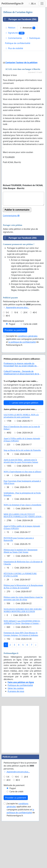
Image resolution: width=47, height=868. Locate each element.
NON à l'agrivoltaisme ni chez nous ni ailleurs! (22, 519)
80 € (8, 363)
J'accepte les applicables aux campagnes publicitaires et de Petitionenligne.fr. (25, 387)
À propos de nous (16, 738)
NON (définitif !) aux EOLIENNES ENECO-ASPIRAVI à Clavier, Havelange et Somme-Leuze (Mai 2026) (22, 670)
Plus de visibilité (14, 48)
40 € (35, 359)
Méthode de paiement (13, 368)
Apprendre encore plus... (16, 354)
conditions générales (28, 383)
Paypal (12, 371)
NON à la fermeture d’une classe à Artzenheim (22, 552)
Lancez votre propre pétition (23, 450)
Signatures (15, 33)
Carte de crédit (30, 371)
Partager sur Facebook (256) (20, 19)
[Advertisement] (23, 80)
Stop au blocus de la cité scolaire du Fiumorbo (22, 497)
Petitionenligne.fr (13, 3)
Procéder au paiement (15, 377)
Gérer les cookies (16, 735)
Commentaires (13, 38)
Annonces (27, 28)
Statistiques (33, 38)
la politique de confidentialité (22, 389)
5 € (7, 359)
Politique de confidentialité (18, 43)
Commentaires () (11, 263)
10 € (16, 359)
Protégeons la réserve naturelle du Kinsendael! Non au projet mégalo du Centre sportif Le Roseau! (20, 413)
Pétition (10, 28)
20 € (25, 359)
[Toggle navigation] (42, 4)
